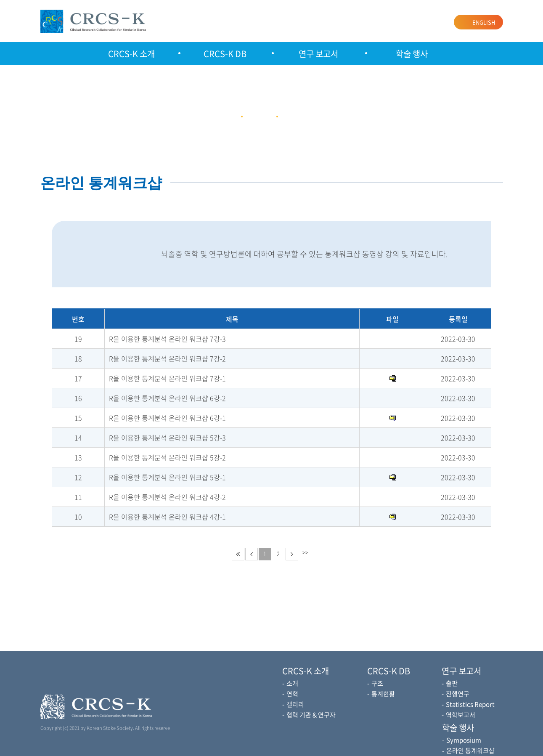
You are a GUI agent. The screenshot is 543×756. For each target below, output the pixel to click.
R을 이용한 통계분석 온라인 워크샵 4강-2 (167, 497)
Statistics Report (470, 704)
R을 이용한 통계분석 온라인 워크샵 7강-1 (167, 378)
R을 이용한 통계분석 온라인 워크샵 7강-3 (167, 339)
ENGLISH (484, 22)
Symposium (464, 740)
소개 (292, 683)
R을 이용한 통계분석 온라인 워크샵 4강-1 (167, 517)
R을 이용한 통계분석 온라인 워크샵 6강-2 (167, 398)
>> (305, 552)
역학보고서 (461, 715)
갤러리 (295, 704)
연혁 (292, 694)
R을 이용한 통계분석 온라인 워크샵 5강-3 (167, 438)
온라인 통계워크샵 (470, 751)
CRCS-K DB (225, 54)
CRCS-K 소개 (131, 54)
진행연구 (458, 694)
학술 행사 (412, 54)
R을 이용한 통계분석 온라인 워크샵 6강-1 (167, 418)
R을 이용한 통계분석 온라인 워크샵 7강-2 (167, 358)
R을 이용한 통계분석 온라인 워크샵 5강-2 (167, 457)
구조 (377, 683)
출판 (452, 683)
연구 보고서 (318, 54)
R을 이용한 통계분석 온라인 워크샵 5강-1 (167, 477)
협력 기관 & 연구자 (311, 715)
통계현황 (383, 694)
